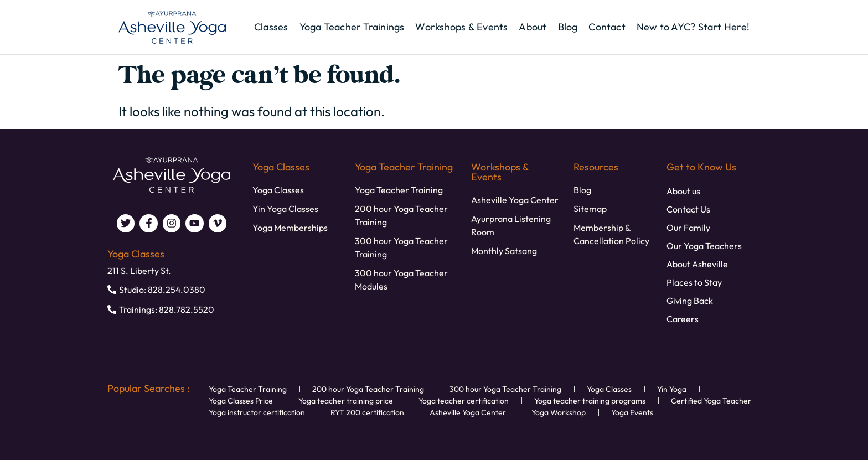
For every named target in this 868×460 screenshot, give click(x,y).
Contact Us (688, 209)
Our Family (688, 228)
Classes (271, 27)
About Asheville (697, 264)
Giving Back (690, 301)
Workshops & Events (461, 27)
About (533, 27)
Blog (568, 27)
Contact (607, 27)
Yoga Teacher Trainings (352, 27)
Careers (683, 319)
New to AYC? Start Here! (693, 27)
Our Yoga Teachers (704, 246)
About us (683, 191)
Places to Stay (694, 282)
